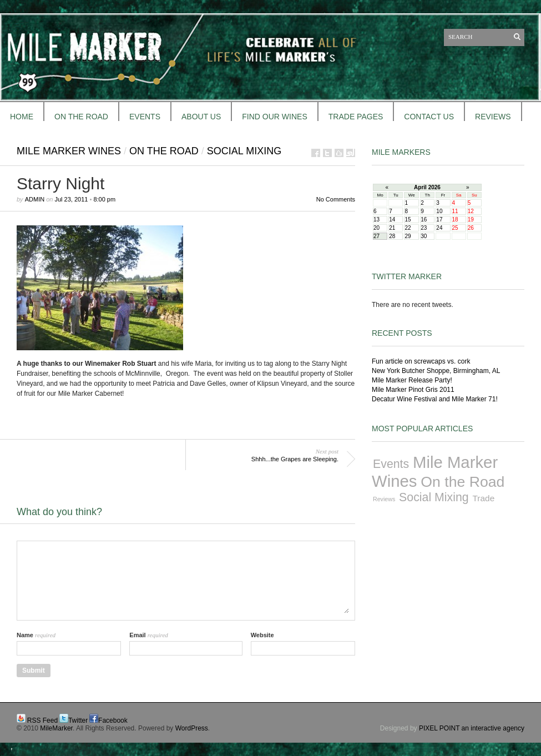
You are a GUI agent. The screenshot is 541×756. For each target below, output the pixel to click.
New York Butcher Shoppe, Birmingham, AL (436, 371)
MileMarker (56, 728)
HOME (22, 117)
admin (35, 199)
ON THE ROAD (81, 117)
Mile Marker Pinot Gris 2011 (413, 390)
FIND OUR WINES (274, 117)
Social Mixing (244, 151)
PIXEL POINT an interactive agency (472, 728)
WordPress (192, 728)
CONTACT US (429, 117)
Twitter (78, 720)
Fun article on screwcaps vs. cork (421, 361)
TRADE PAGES (356, 117)
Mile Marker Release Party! (412, 380)
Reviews (384, 499)
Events (391, 464)
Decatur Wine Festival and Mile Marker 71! (435, 399)
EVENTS (145, 117)
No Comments (336, 199)
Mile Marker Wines (69, 151)
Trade (484, 498)
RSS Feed (42, 720)
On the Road (164, 151)
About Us (201, 117)
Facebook (113, 720)
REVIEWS (493, 117)
